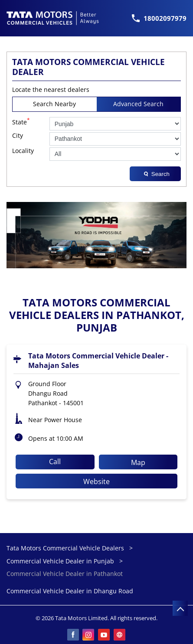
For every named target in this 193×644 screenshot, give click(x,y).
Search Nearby (54, 104)
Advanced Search (138, 104)
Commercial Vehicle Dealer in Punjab (60, 561)
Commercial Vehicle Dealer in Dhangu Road (70, 591)
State (21, 121)
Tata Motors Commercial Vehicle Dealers (66, 548)
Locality (23, 151)
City (18, 136)
